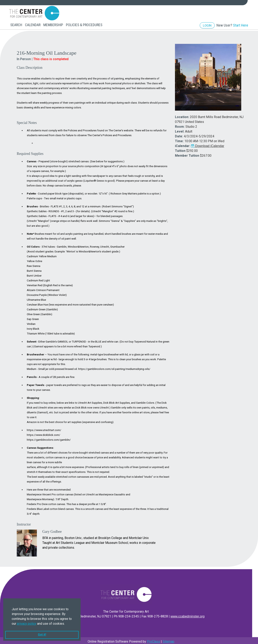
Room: (180, 125)
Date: (179, 134)
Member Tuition (187, 154)
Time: (179, 139)
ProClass (153, 639)
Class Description (30, 66)
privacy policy (27, 624)
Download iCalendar (208, 144)
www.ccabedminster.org (188, 614)
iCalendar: (183, 144)
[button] (66, 624)
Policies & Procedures (84, 25)
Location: (182, 115)
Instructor (24, 522)
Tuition (180, 149)
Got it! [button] (42, 635)
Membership (53, 25)
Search (16, 25)
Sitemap (169, 639)
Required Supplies (30, 152)
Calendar (33, 25)
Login (207, 26)
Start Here (241, 25)
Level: (180, 129)
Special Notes (27, 121)
